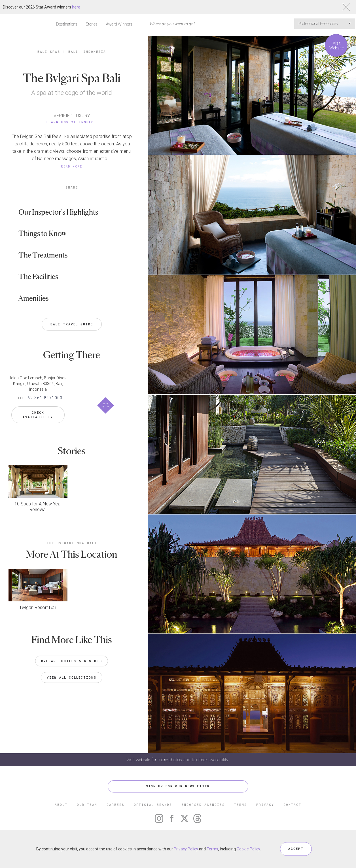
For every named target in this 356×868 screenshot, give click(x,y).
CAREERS (116, 805)
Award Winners (119, 24)
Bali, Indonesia (87, 52)
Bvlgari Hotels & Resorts (72, 659)
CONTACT (292, 805)
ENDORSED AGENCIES (203, 805)
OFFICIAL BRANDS (153, 805)
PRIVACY (265, 805)
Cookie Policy (248, 849)
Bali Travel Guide (72, 324)
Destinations (67, 24)
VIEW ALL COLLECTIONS (72, 676)
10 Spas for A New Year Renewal (38, 506)
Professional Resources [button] (325, 24)
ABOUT (61, 805)
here (76, 7)
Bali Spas (49, 52)
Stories (92, 24)
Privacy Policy (186, 849)
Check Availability (38, 414)
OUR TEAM (87, 805)
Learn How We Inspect (72, 122)
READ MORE (72, 166)
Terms (212, 849)
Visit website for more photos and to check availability (178, 760)
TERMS (240, 805)
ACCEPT (296, 849)
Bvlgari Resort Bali (38, 606)
